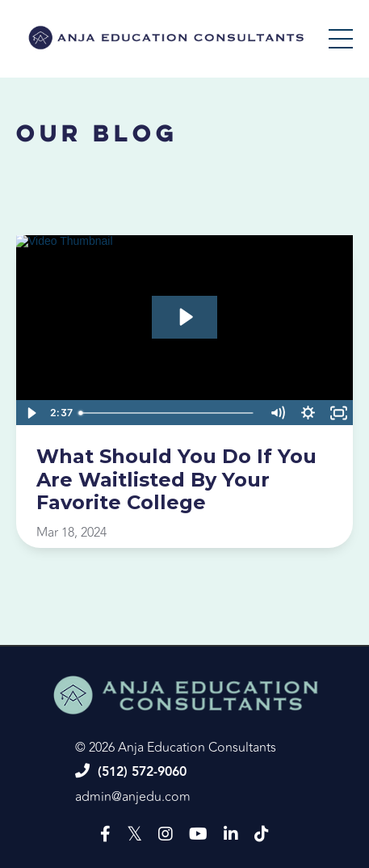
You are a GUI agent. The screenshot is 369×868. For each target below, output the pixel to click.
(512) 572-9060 (142, 772)
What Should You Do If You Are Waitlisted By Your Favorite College (176, 480)
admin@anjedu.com (133, 797)
